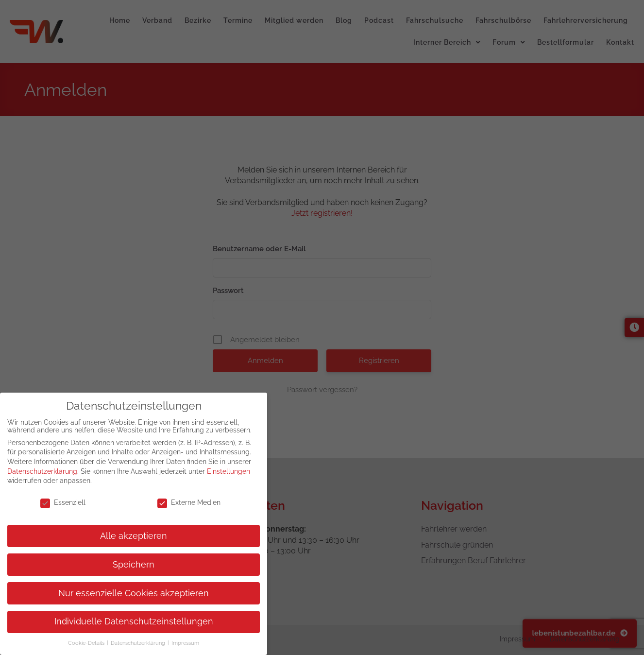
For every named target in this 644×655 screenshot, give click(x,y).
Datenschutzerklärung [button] (139, 643)
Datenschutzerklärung (42, 471)
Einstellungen (229, 471)
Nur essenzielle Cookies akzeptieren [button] (134, 593)
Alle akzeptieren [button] (134, 536)
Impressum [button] (185, 643)
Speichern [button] (134, 565)
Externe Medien (189, 502)
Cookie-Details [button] (87, 643)
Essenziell (63, 502)
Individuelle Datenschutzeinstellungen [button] (134, 621)
